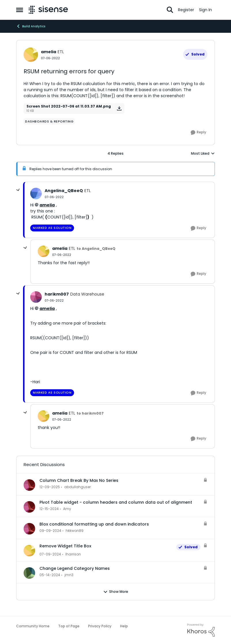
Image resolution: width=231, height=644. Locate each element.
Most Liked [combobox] (203, 154)
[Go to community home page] (48, 10)
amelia (47, 205)
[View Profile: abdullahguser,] (29, 485)
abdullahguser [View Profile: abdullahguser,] (77, 487)
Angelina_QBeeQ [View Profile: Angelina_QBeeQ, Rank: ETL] (64, 191)
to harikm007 (90, 413)
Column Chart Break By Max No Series (79, 480)
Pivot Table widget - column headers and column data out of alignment (116, 502)
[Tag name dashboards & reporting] (49, 121)
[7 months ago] (50, 487)
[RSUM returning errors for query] (54, 197)
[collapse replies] (18, 190)
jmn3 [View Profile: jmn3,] (69, 575)
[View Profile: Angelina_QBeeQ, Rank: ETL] (36, 193)
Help (124, 626)
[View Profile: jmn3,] (29, 573)
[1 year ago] (49, 509)
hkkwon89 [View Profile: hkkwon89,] (75, 531)
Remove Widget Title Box (65, 546)
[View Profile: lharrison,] (29, 551)
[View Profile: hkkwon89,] (29, 529)
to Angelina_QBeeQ (96, 249)
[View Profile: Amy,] (29, 507)
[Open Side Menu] (20, 10)
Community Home (33, 626)
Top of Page (69, 626)
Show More (116, 592)
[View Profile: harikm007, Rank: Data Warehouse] (36, 297)
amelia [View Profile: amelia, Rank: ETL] (49, 52)
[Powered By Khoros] (201, 630)
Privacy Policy (100, 626)
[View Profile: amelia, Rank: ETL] (31, 55)
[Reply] (198, 133)
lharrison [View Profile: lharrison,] (73, 554)
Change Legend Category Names (75, 568)
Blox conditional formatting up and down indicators (94, 524)
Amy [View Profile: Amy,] (67, 509)
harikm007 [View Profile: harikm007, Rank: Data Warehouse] (57, 294)
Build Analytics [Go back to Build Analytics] (31, 26)
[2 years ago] (50, 554)
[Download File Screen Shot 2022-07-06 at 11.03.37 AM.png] (119, 109)
